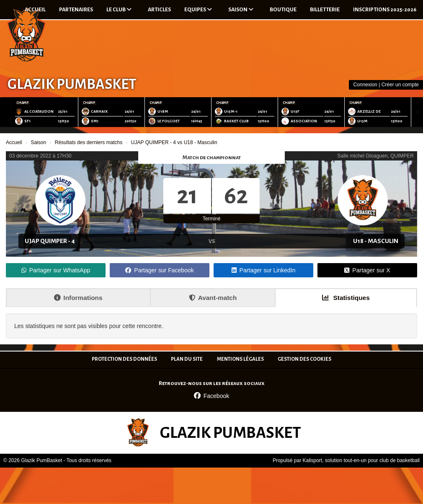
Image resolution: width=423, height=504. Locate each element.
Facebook (211, 396)
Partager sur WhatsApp (56, 270)
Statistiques (346, 298)
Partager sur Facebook (159, 270)
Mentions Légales (240, 359)
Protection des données (124, 359)
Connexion (365, 85)
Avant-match (213, 298)
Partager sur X (367, 270)
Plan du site (187, 359)
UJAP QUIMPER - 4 (50, 241)
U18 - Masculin (376, 241)
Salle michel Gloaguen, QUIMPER (375, 156)
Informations (78, 298)
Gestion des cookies (304, 359)
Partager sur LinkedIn (264, 270)
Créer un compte (400, 85)
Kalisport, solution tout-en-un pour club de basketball (361, 460)
